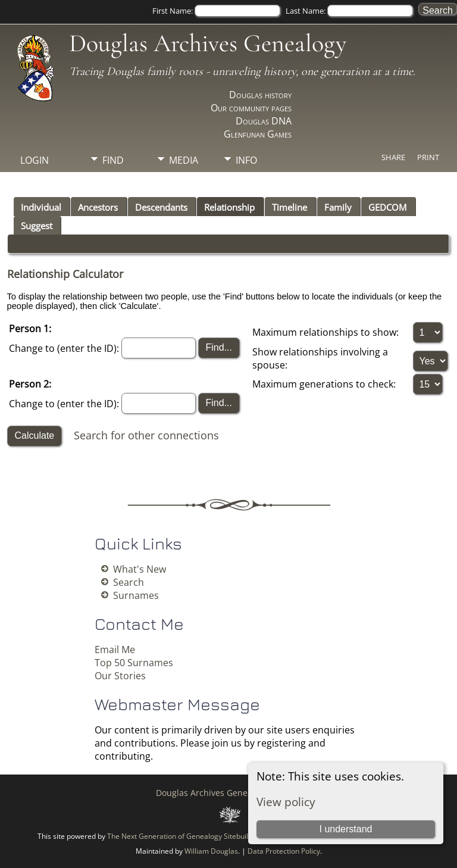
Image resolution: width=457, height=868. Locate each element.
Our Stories (120, 676)
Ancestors (98, 207)
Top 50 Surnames (134, 663)
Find (113, 160)
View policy (286, 802)
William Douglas (211, 851)
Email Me (115, 650)
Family (338, 207)
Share (393, 157)
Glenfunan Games (258, 134)
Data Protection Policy (284, 851)
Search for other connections (146, 435)
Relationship (229, 207)
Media (184, 160)
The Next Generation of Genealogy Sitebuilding (185, 836)
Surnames (136, 595)
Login (35, 160)
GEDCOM (387, 207)
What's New (140, 569)
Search (129, 582)
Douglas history (260, 95)
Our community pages (251, 108)
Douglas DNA (264, 121)
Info (246, 160)
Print (428, 157)
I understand (345, 829)
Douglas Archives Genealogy (208, 43)
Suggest (37, 226)
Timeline (289, 207)
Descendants (161, 207)
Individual (41, 207)
